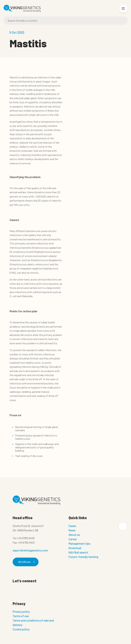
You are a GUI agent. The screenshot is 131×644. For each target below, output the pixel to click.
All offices (26, 562)
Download (75, 548)
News (72, 530)
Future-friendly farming (83, 557)
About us (74, 535)
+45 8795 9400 (26, 538)
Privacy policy (21, 612)
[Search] (65, 21)
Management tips (79, 543)
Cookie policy (21, 629)
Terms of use (21, 616)
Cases (72, 526)
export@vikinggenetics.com (30, 550)
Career (73, 539)
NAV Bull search (78, 552)
